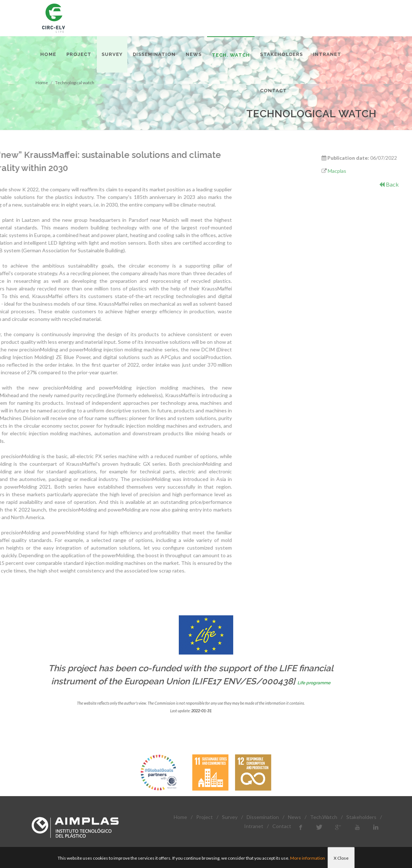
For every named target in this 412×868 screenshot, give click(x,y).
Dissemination (263, 817)
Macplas (361, 171)
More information (308, 858)
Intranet (254, 826)
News (294, 817)
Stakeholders (361, 817)
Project (205, 817)
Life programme (314, 683)
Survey (230, 817)
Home (180, 817)
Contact (282, 826)
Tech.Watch (324, 817)
